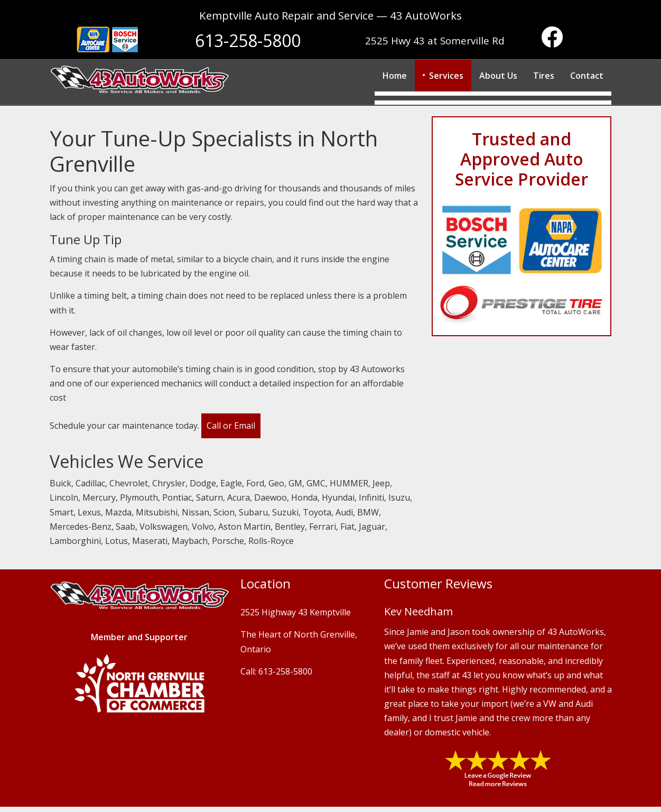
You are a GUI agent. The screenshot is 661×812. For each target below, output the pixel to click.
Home (395, 76)
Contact (587, 76)
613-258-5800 (248, 40)
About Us (498, 76)
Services (446, 76)
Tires (544, 76)
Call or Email (231, 426)
